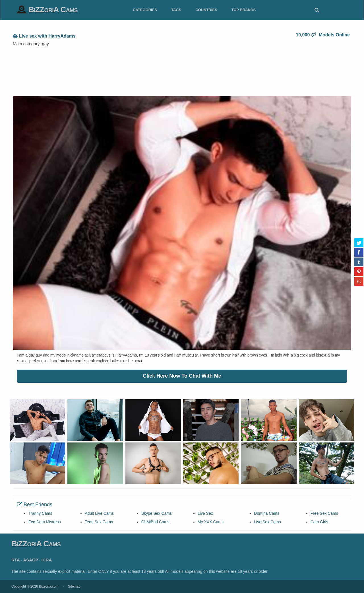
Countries (206, 10)
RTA (16, 560)
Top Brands (244, 10)
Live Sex (205, 513)
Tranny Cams (40, 513)
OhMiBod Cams (155, 522)
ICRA (47, 560)
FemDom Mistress (45, 522)
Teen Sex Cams (99, 522)
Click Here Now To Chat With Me (182, 376)
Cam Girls (319, 522)
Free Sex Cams (324, 513)
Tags (176, 10)
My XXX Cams (211, 522)
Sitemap (74, 586)
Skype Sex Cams (157, 513)
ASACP (31, 560)
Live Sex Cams (267, 522)
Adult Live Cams (99, 513)
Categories (145, 10)
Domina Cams (267, 513)
